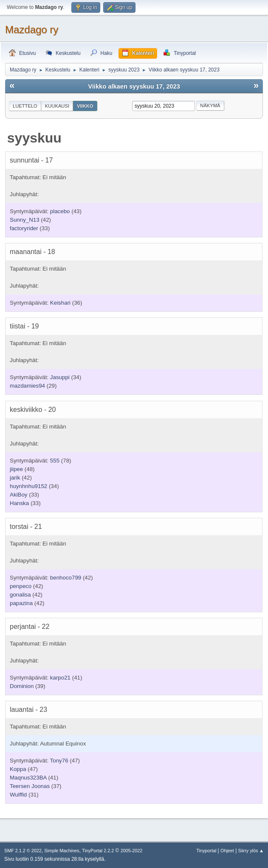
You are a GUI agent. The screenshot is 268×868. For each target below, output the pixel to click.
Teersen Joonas (30, 786)
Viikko (85, 106)
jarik (15, 478)
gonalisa (20, 595)
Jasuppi (60, 377)
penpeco (21, 586)
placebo (60, 211)
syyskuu (34, 138)
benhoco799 (66, 578)
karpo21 (60, 678)
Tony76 (59, 761)
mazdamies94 (27, 386)
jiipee (16, 469)
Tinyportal (206, 851)
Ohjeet (227, 851)
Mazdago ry (32, 30)
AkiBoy (18, 495)
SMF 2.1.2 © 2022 (23, 851)
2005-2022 (132, 851)
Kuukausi (57, 106)
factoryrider (24, 228)
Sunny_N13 (25, 220)
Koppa (18, 769)
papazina (21, 603)
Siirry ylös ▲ (251, 851)
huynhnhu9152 (28, 486)
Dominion (22, 686)
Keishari (60, 303)
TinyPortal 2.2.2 (98, 851)
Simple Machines (62, 851)
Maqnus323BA (28, 778)
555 (55, 461)
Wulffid (18, 795)
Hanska (19, 503)
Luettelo (25, 106)
